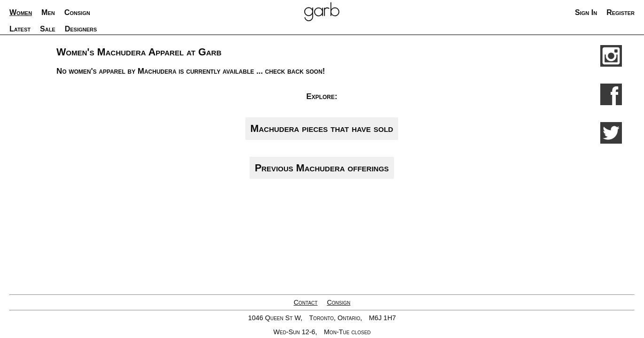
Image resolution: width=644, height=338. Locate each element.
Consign (338, 302)
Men (48, 12)
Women (21, 12)
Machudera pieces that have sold (322, 128)
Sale (48, 29)
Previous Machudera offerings (322, 168)
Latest (20, 29)
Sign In (586, 12)
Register (620, 12)
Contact (306, 302)
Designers (81, 29)
